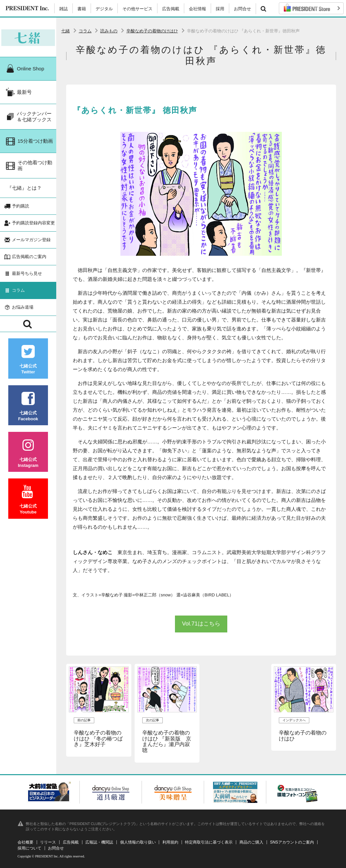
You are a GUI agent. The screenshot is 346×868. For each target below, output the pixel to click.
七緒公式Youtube (28, 504)
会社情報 (197, 9)
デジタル (104, 9)
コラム (85, 31)
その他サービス (137, 9)
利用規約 (170, 842)
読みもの (109, 31)
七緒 (65, 31)
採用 (220, 9)
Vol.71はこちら (201, 624)
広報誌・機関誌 (99, 842)
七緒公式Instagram (28, 458)
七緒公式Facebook (28, 411)
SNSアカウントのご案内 (292, 842)
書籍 (82, 9)
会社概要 (25, 842)
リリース (48, 842)
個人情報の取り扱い (138, 842)
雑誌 (64, 9)
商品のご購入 (251, 842)
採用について (29, 848)
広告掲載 (171, 9)
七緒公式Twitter (28, 364)
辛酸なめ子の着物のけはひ (152, 31)
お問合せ (242, 9)
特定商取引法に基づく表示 (209, 842)
